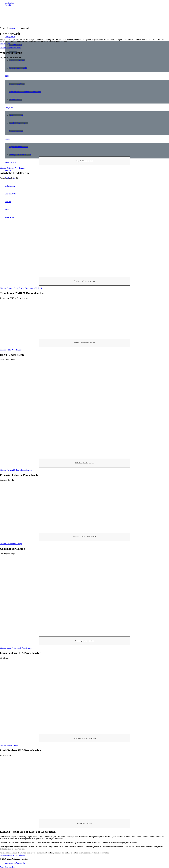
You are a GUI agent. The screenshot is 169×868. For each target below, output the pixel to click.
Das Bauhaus (10, 3)
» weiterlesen (5, 44)
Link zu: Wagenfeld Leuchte (11, 48)
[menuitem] (87, 3)
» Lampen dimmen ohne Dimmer (12, 855)
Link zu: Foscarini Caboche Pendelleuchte (16, 470)
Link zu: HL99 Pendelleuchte (11, 350)
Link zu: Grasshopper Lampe (11, 544)
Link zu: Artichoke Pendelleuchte (13, 168)
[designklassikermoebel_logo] (18, 19)
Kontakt (8, 5)
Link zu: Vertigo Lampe (9, 745)
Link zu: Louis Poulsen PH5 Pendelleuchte (16, 648)
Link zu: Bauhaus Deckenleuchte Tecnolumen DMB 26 (21, 288)
